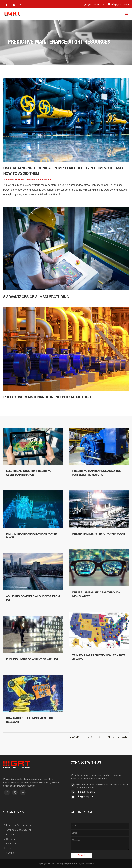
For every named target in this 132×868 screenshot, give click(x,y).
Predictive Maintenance (19, 825)
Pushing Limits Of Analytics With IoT (32, 659)
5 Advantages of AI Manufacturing (36, 297)
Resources (12, 848)
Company (11, 853)
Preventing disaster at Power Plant (99, 534)
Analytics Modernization (19, 830)
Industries (11, 844)
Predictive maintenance (39, 180)
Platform (11, 834)
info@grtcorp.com (85, 796)
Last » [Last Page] (124, 737)
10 (109, 737)
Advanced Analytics (14, 180)
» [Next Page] (118, 737)
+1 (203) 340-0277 (86, 792)
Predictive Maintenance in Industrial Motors (47, 398)
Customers (12, 839)
